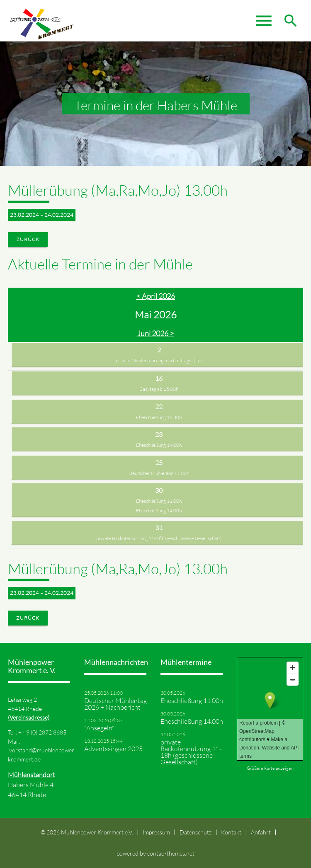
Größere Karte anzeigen (270, 768)
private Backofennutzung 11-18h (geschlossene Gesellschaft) (159, 538)
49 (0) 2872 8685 (45, 732)
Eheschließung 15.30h (159, 417)
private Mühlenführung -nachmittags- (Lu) (159, 360)
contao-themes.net (171, 853)
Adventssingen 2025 (113, 749)
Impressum (156, 832)
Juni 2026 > (155, 333)
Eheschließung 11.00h (159, 501)
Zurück (28, 239)
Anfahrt (261, 832)
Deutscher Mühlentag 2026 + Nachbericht (115, 704)
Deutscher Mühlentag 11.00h (159, 473)
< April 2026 (156, 296)
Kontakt (231, 832)
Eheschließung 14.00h (159, 445)
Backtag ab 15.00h (159, 389)
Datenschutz (196, 832)
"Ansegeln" (99, 728)
